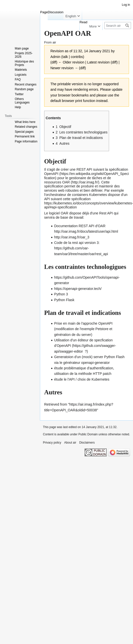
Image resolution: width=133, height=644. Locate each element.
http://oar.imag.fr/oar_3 (72, 237)
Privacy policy (52, 443)
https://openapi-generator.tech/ (78, 289)
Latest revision (98, 62)
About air (70, 443)
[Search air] (118, 25)
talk (65, 57)
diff (54, 62)
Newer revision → (64, 68)
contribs (77, 57)
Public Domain (88, 434)
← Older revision (71, 62)
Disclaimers (87, 443)
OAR (66, 182)
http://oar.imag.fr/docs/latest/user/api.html (86, 231)
